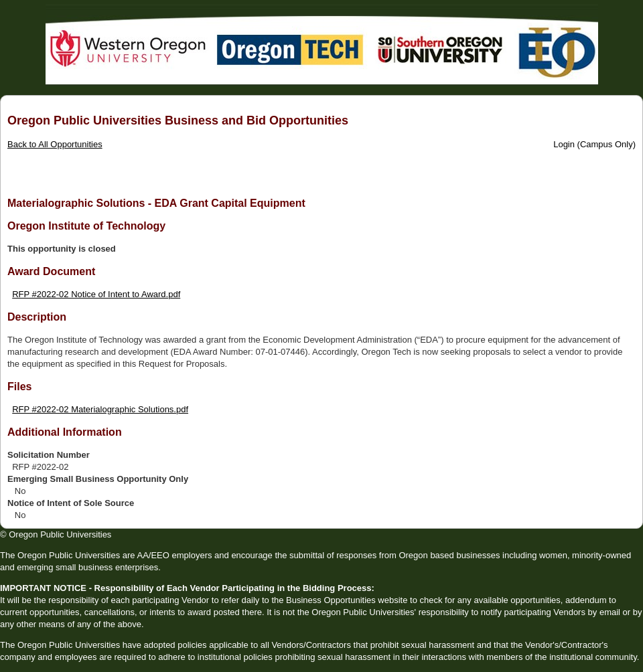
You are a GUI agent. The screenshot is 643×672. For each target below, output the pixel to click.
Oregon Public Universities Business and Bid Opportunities (178, 120)
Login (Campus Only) (594, 144)
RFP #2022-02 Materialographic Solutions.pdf (100, 409)
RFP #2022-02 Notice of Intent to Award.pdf (96, 294)
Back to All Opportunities (55, 144)
